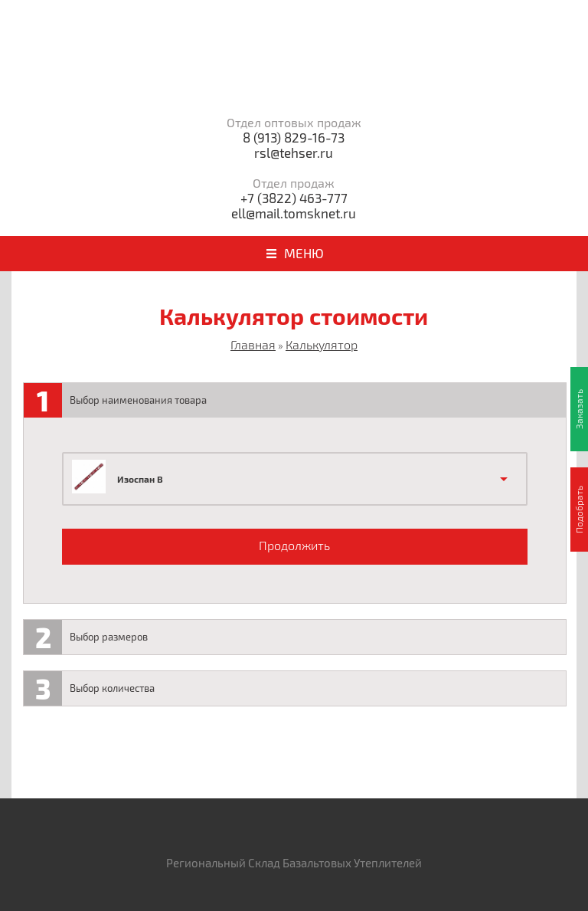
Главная (253, 344)
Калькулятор (322, 344)
